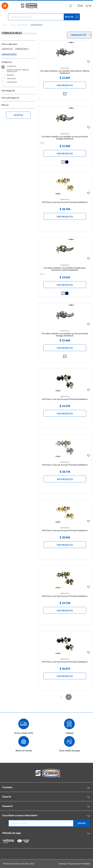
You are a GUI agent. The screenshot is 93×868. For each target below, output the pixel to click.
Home (13, 25)
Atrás (5, 25)
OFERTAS (18, 115)
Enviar (82, 823)
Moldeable (86, 864)
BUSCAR (72, 17)
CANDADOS (9, 79)
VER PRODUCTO (65, 85)
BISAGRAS (8, 75)
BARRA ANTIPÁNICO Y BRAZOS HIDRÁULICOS (15, 71)
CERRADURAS (9, 82)
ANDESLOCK (23, 25)
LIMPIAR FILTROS (9, 54)
